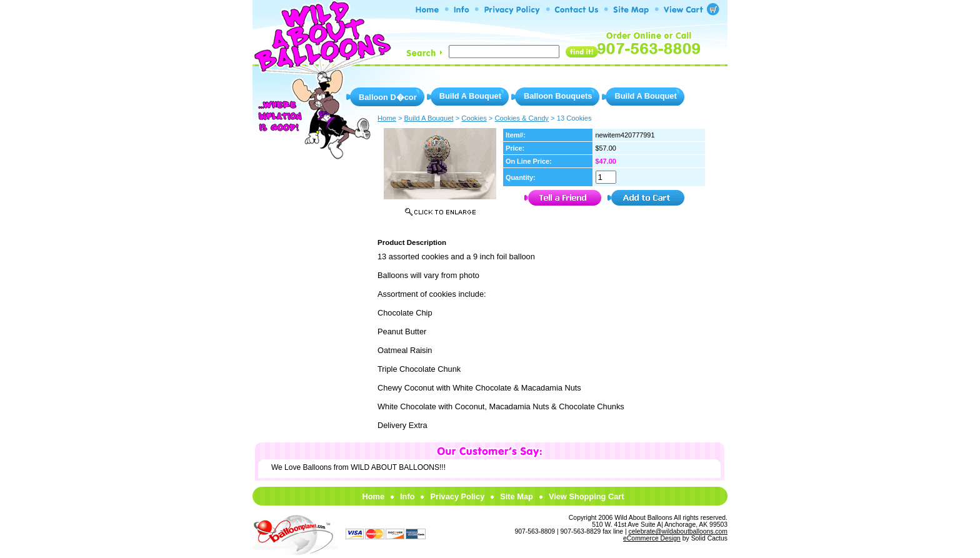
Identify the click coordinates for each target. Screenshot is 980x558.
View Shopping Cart (587, 496)
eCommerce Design (652, 538)
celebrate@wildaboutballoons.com (678, 531)
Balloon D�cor (388, 97)
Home (373, 496)
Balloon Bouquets (558, 96)
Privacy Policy (457, 496)
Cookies (474, 118)
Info (407, 496)
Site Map (517, 496)
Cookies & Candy (522, 118)
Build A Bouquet (470, 96)
